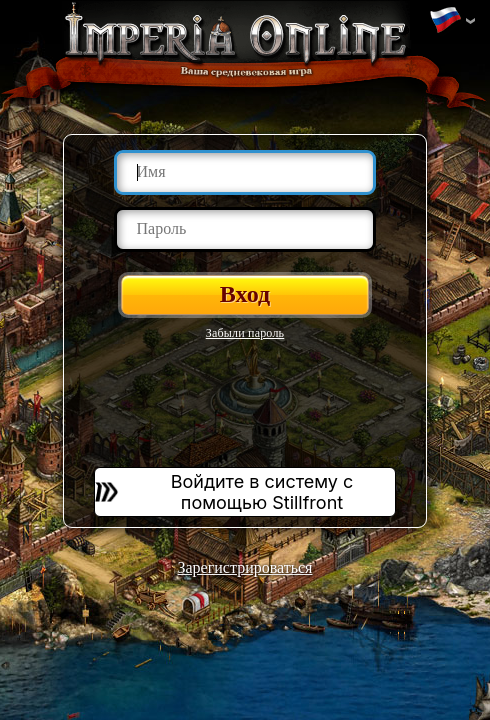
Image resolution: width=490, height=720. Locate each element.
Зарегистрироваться (245, 567)
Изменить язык (445, 21)
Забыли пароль (245, 333)
